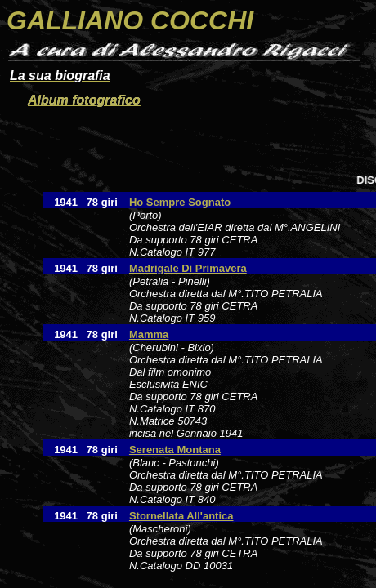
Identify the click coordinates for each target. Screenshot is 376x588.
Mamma (149, 334)
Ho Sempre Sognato (180, 202)
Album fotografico (84, 100)
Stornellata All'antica (181, 516)
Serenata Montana (175, 450)
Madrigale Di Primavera (188, 268)
